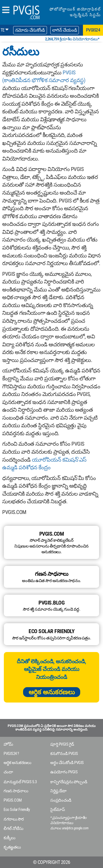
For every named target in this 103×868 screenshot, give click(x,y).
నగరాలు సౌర (14, 819)
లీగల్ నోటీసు (13, 828)
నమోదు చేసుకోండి (30, 30)
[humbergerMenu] (6, 10)
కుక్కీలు (9, 838)
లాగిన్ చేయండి (65, 30)
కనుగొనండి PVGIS (64, 754)
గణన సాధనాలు (16, 791)
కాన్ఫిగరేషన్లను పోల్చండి (69, 782)
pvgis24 (93, 30)
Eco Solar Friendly (17, 810)
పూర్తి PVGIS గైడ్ (62, 744)
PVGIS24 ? (11, 754)
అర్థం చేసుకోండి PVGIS (67, 763)
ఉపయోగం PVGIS (64, 772)
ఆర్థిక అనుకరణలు (52, 692)
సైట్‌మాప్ (58, 810)
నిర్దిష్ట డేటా (58, 791)
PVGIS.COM (13, 800)
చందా (8, 772)
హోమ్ (8, 744)
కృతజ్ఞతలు (12, 847)
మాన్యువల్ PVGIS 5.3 (20, 782)
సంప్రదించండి (61, 800)
